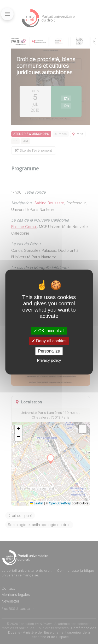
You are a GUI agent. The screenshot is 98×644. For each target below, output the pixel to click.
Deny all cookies (49, 341)
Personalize (49, 351)
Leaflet (36, 503)
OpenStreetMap (60, 503)
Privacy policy (49, 360)
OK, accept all (49, 331)
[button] (19, 429)
